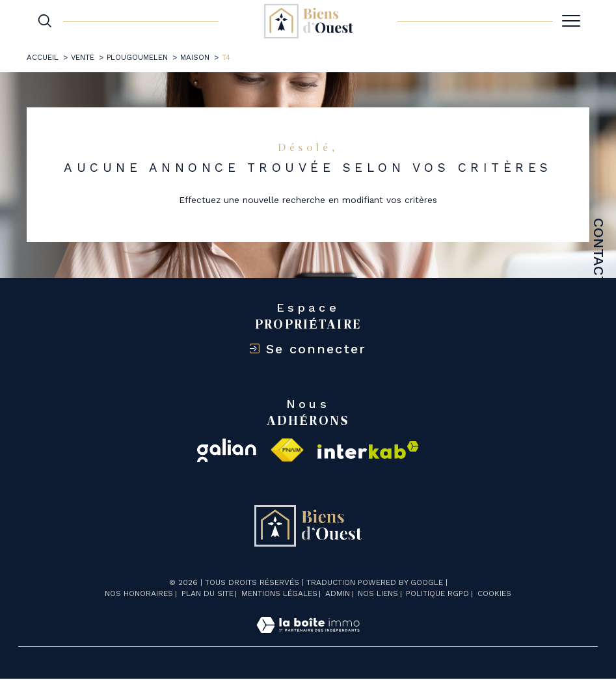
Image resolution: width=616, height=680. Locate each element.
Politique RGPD (437, 595)
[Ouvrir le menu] (571, 21)
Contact (599, 252)
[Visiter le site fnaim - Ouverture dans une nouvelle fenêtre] (287, 452)
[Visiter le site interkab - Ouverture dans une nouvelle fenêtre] (368, 451)
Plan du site (208, 595)
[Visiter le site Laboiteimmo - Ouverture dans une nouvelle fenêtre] (308, 641)
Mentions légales (279, 595)
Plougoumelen (138, 57)
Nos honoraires (139, 595)
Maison (195, 57)
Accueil (43, 57)
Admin (338, 595)
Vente (83, 57)
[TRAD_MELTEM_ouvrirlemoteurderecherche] (45, 21)
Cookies (494, 595)
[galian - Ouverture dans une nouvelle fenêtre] (227, 452)
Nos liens (378, 595)
